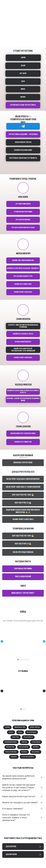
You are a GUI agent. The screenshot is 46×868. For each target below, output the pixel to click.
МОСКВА (23, 97)
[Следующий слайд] (44, 641)
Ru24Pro (36, 747)
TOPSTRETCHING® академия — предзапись (23, 134)
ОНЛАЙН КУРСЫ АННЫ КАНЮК (23, 150)
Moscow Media (24, 747)
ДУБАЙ (23, 66)
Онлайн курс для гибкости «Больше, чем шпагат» (23, 268)
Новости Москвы (11, 752)
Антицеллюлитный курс (23, 342)
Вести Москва (32, 732)
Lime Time (16, 737)
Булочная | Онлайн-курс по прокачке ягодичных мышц (23, 400)
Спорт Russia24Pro (28, 757)
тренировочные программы (23, 212)
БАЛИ (23, 81)
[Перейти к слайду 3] (22, 660)
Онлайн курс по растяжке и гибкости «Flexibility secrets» (23, 392)
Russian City (10, 747)
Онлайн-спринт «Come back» (23, 358)
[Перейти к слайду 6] (28, 660)
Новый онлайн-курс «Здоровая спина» (23, 433)
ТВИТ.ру (24, 742)
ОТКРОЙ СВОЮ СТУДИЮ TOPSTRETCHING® (23, 105)
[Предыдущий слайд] (2, 641)
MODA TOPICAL (35, 727)
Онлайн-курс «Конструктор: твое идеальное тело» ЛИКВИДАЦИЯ (23, 350)
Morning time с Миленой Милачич (23, 260)
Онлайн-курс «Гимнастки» (23, 442)
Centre (11, 732)
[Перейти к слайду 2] (20, 660)
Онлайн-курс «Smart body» (23, 284)
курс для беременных (23, 220)
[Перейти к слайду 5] (26, 660)
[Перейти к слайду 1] (18, 660)
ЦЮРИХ (23, 58)
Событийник (36, 742)
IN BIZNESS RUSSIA (11, 742)
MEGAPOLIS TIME (20, 727)
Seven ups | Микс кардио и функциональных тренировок (23, 326)
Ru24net (24, 752)
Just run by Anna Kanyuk (23, 204)
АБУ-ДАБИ (23, 73)
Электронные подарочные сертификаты (23, 158)
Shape (20, 732)
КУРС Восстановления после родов (23, 228)
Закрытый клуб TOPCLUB (23, 142)
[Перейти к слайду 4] (24, 660)
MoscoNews (36, 752)
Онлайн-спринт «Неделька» (23, 292)
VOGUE (7, 727)
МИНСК (23, 89)
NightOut (14, 757)
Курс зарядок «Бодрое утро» (23, 276)
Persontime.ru (28, 737)
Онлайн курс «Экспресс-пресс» (23, 334)
